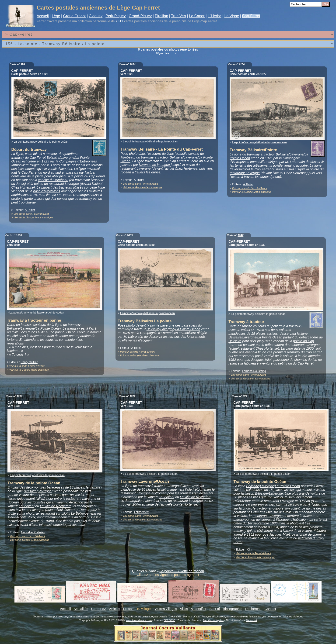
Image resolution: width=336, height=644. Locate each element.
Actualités (81, 609)
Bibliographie (233, 609)
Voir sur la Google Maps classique (33, 217)
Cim (250, 550)
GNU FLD (170, 620)
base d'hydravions (47, 191)
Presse (128, 609)
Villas (184, 609)
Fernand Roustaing (254, 371)
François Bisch (210, 616)
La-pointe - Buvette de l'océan (182, 571)
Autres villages (166, 609)
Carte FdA (99, 609)
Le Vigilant (26, 506)
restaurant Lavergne (64, 184)
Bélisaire (53, 158)
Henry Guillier (29, 362)
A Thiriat (30, 210)
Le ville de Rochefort (55, 506)
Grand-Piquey (140, 16)
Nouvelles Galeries (33, 532)
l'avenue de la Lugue (154, 165)
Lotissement (142, 512)
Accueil (43, 16)
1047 (240, 235)
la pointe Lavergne (161, 325)
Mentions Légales (213, 620)
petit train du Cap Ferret (296, 363)
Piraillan (161, 16)
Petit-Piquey (115, 16)
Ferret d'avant (47, 21)
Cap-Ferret (251, 16)
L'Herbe (215, 16)
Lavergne (67, 158)
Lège (56, 16)
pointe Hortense (185, 504)
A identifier (198, 609)
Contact (270, 609)
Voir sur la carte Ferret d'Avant (31, 214)
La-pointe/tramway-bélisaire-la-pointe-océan (41, 142)
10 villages (144, 609)
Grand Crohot (75, 16)
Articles (114, 609)
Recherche (253, 609)
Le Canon (197, 16)
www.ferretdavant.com (139, 620)
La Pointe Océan (48, 328)
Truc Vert (178, 16)
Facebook (251, 620)
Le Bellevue (80, 513)
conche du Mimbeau (53, 180)
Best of (215, 609)
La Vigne (232, 16)
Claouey (96, 16)
